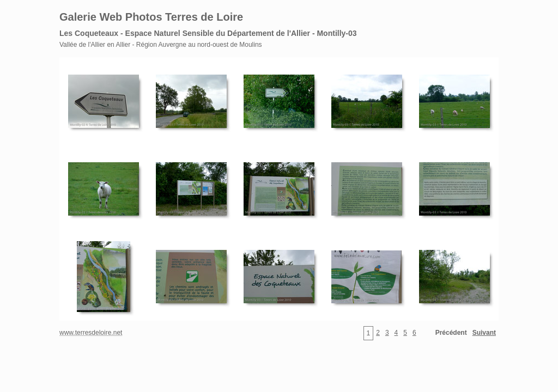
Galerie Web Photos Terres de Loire (151, 17)
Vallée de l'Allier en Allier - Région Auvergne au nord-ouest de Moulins (161, 45)
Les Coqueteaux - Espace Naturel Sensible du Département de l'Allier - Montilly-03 (208, 33)
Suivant (484, 333)
